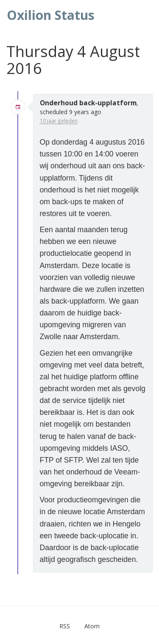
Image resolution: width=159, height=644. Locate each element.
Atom (92, 626)
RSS (65, 626)
